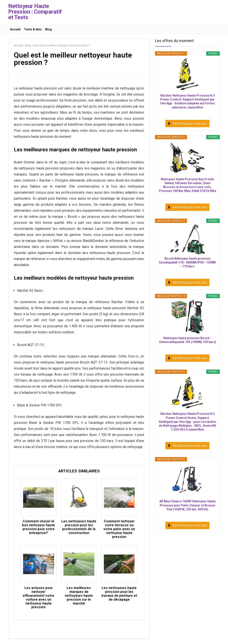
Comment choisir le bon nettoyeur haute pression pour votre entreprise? (38, 528)
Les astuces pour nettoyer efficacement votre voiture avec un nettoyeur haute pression (39, 599)
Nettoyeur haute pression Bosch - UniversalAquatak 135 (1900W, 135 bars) (188, 340)
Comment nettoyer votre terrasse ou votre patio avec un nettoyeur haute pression (119, 530)
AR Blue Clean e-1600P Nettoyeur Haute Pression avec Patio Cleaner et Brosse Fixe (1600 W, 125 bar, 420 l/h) (188, 505)
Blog (48, 29)
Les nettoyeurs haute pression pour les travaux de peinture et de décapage (119, 595)
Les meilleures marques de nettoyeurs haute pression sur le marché (79, 597)
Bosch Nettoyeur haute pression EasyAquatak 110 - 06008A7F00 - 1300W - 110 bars (187, 262)
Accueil (15, 29)
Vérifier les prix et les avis (190, 124)
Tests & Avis (33, 29)
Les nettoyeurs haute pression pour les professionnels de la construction (79, 528)
